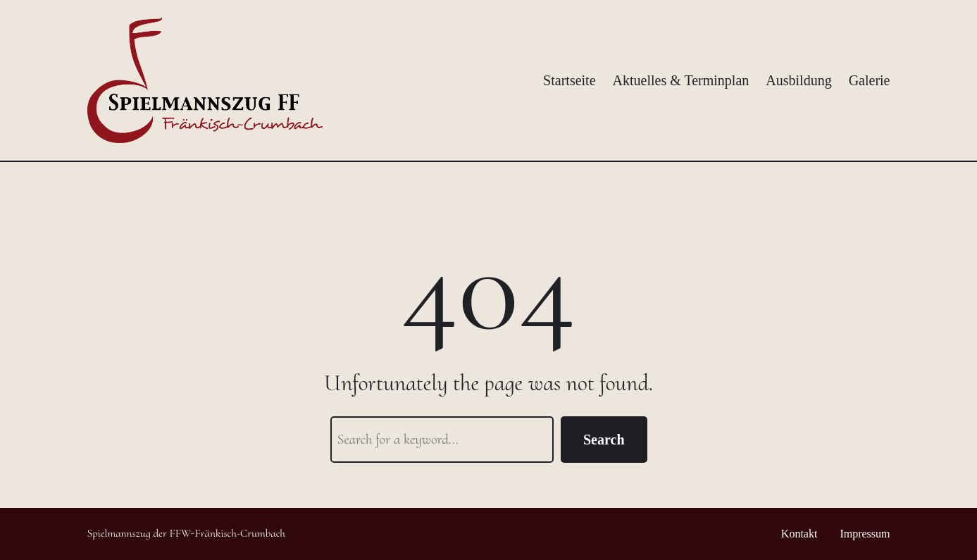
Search (604, 440)
